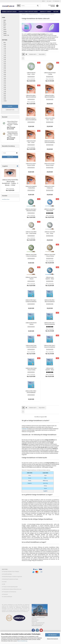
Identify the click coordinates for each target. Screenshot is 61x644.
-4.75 (4, 76)
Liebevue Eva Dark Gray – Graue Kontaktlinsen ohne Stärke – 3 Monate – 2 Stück (31, 142)
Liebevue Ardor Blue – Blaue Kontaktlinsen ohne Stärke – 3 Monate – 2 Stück (50, 301)
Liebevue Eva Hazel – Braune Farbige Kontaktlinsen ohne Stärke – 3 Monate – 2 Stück (31, 164)
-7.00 (4, 89)
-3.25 (4, 65)
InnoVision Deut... (6, 199)
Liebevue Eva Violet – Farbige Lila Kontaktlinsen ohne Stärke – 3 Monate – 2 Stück (50, 187)
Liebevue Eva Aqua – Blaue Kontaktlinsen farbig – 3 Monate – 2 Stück (31, 96)
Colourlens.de (25, 429)
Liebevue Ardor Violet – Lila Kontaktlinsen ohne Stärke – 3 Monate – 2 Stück (31, 392)
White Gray (45, 481)
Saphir (4, 33)
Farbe (3, 18)
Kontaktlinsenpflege (7, 574)
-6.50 (4, 88)
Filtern (10, 106)
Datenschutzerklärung (22, 641)
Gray (30, 475)
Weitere (56, 12)
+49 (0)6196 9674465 (40, 623)
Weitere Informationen (53, 639)
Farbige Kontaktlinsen (9, 12)
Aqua (45, 475)
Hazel (45, 488)
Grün (4, 28)
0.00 (4, 43)
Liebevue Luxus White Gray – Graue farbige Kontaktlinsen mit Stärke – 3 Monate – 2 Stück (31, 232)
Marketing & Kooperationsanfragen (11, 579)
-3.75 (4, 69)
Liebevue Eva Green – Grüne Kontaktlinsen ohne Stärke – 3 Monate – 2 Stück (50, 142)
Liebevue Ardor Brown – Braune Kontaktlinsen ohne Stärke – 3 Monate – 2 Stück (31, 323)
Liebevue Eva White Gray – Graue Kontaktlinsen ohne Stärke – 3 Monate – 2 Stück (50, 119)
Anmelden (10, 157)
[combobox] (33, 54)
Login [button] (49, 1)
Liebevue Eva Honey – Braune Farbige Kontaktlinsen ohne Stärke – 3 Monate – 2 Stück (50, 164)
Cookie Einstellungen (8, 597)
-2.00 (4, 56)
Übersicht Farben (45, 12)
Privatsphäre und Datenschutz (10, 592)
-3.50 (4, 67)
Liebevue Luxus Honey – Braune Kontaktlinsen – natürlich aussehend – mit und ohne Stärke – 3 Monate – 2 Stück (31, 278)
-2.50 (4, 59)
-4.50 (4, 74)
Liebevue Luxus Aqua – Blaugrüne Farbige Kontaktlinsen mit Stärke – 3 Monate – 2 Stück (31, 210)
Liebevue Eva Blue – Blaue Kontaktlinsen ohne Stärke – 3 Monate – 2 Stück (50, 96)
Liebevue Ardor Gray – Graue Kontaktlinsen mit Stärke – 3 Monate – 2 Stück (50, 323)
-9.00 (4, 97)
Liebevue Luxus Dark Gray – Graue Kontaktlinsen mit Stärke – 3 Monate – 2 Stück (50, 232)
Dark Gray (45, 483)
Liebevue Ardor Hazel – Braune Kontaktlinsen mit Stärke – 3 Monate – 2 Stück (50, 346)
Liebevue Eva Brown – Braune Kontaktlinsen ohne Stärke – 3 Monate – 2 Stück (31, 119)
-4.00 (4, 71)
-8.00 (4, 93)
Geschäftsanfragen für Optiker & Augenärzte (13, 577)
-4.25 (4, 73)
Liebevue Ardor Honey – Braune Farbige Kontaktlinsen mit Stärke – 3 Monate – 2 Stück (31, 369)
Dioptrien (5, 40)
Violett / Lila (5, 35)
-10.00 (4, 101)
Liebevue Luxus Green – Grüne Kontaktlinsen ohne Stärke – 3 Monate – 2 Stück (31, 255)
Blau (4, 22)
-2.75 (4, 61)
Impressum (6, 594)
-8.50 (4, 95)
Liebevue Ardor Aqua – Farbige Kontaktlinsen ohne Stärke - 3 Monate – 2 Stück (31, 301)
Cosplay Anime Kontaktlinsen (28, 12)
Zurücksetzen (10, 110)
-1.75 (4, 54)
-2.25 (4, 58)
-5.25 (4, 80)
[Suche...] (19, 6)
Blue (45, 478)
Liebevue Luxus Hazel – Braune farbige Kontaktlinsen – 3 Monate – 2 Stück (50, 255)
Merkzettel (56, 1)
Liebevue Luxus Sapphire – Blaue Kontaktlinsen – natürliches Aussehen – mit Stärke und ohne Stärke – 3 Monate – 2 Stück (50, 278)
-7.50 (4, 91)
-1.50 (4, 52)
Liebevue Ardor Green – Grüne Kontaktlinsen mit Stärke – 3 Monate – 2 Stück (31, 346)
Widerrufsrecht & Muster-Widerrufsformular (12, 589)
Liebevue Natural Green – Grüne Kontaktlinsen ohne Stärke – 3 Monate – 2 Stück (31, 73)
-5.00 (4, 78)
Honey (30, 481)
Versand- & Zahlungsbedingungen (10, 587)
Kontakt (5, 582)
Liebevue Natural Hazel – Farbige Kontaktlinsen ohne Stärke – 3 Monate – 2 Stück (50, 73)
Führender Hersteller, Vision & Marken (11, 572)
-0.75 (4, 46)
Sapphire (30, 483)
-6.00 (4, 86)
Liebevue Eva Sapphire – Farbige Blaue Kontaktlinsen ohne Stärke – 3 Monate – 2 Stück (31, 187)
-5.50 (4, 82)
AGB (4, 584)
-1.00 (4, 48)
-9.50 (4, 99)
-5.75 (4, 84)
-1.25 (4, 50)
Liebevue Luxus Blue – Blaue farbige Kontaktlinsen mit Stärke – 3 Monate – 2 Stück (50, 210)
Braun (4, 24)
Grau (4, 26)
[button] (44, 1)
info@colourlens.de (39, 624)
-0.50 (4, 44)
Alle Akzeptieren (52, 635)
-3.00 (4, 63)
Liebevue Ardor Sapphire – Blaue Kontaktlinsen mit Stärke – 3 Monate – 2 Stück (50, 369)
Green (30, 478)
